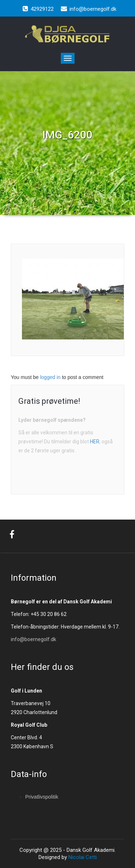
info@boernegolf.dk (33, 639)
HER (95, 442)
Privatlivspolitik (42, 797)
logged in (50, 377)
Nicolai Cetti (82, 857)
